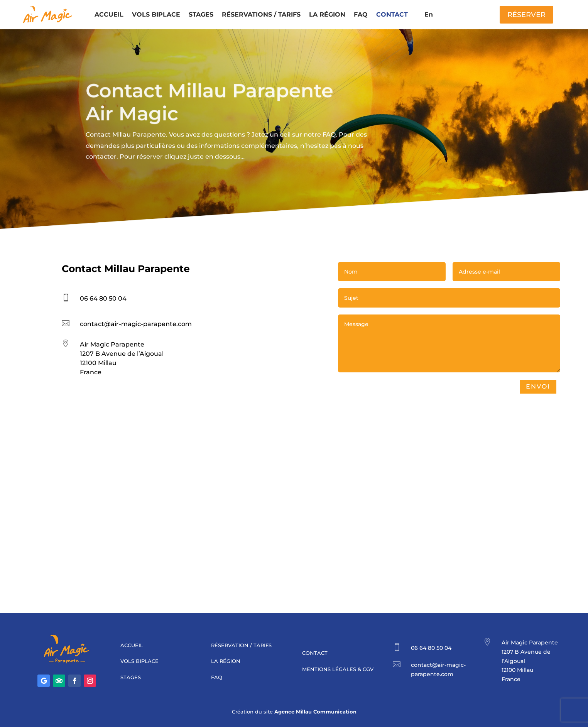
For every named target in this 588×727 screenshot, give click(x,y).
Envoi (557, 386)
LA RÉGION (327, 14)
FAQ (361, 14)
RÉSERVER (526, 15)
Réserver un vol (124, 207)
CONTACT (392, 14)
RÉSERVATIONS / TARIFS (261, 14)
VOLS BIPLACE (156, 14)
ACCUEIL (109, 14)
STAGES (201, 14)
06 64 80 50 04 (103, 298)
